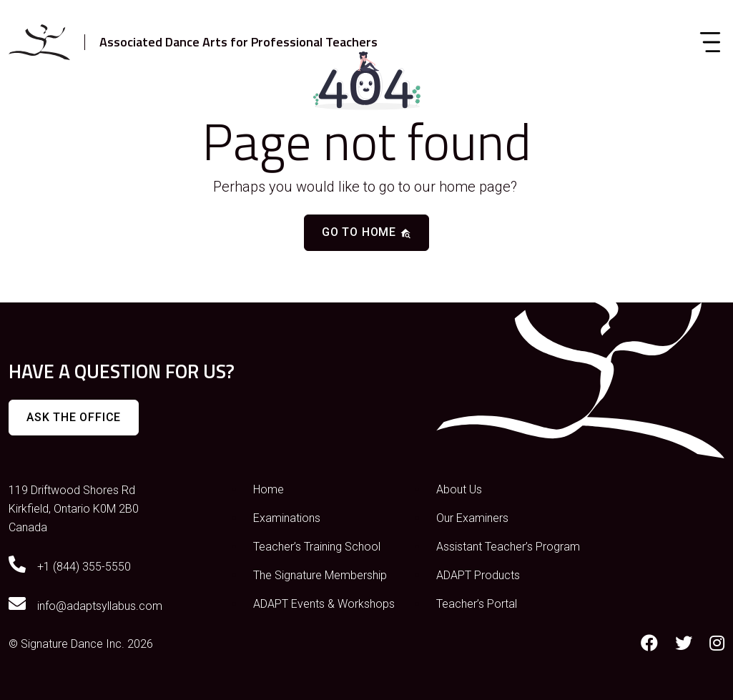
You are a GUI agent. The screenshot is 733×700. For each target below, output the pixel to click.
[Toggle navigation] (710, 42)
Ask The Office (74, 417)
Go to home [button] (366, 232)
